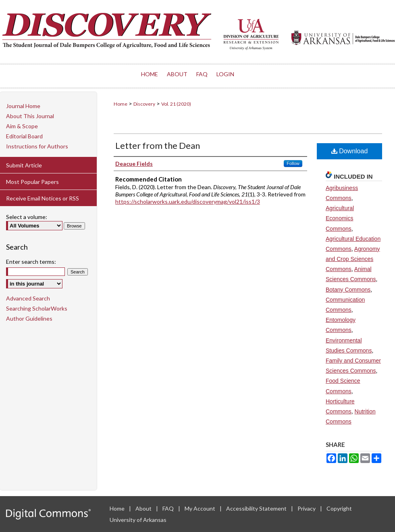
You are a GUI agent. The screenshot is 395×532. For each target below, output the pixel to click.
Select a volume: (27, 217)
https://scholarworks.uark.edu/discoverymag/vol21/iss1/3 (188, 201)
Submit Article (24, 165)
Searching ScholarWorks (37, 308)
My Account (201, 508)
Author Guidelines (29, 318)
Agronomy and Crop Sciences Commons (353, 259)
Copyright (339, 508)
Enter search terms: (31, 262)
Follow (293, 163)
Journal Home (23, 106)
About (144, 508)
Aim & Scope (22, 126)
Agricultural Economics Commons (340, 218)
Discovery (144, 104)
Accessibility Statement (257, 508)
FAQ (169, 508)
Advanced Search (28, 298)
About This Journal (30, 116)
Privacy (307, 508)
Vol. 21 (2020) (176, 104)
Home (121, 104)
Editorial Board (24, 136)
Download (350, 151)
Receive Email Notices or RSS (43, 198)
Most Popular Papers (32, 182)
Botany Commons (348, 290)
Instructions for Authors (37, 146)
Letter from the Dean (158, 145)
